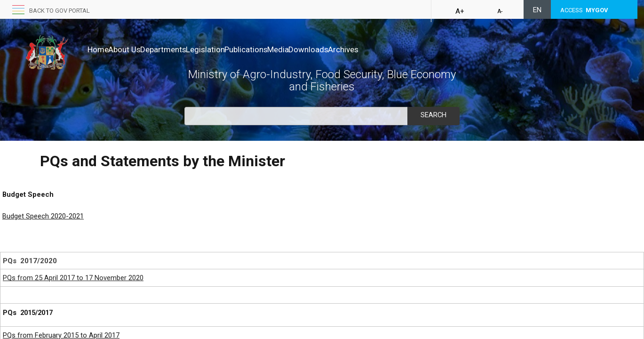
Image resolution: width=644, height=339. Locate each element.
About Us (134, 49)
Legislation (235, 49)
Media (327, 49)
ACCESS (584, 10)
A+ (460, 11)
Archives (412, 49)
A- (500, 11)
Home (98, 49)
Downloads (368, 49)
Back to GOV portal (60, 11)
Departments (183, 49)
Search (433, 115)
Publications (286, 49)
